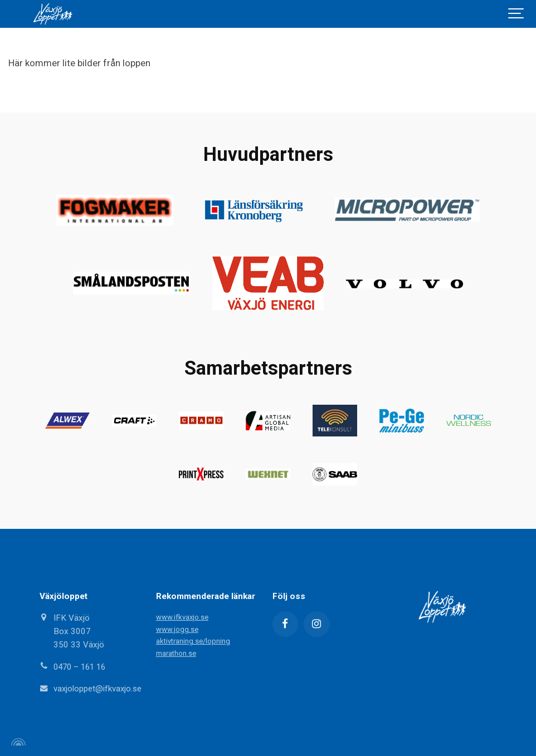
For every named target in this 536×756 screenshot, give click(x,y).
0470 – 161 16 (82, 666)
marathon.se (176, 652)
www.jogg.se (177, 628)
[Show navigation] (516, 14)
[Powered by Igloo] (17, 741)
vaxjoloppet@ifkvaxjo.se (98, 688)
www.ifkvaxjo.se (182, 616)
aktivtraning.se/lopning (194, 640)
